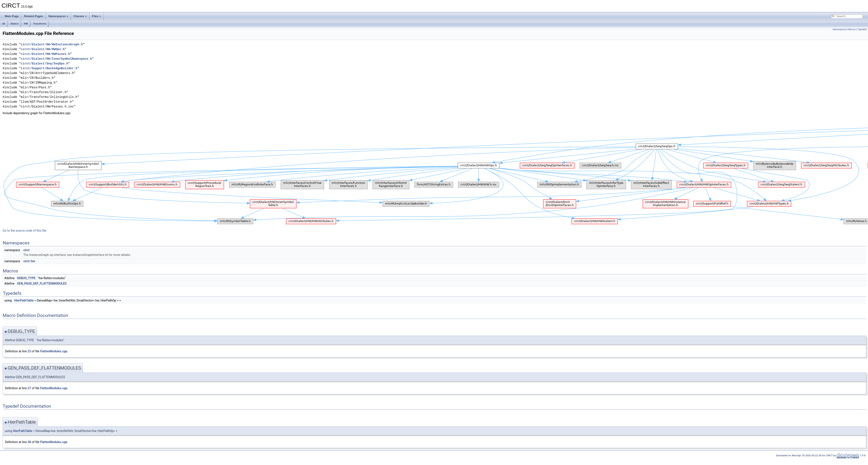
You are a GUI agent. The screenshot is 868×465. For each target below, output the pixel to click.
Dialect (15, 24)
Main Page (12, 16)
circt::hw (29, 261)
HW (26, 24)
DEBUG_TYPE (26, 278)
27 (29, 388)
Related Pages (34, 16)
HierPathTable (24, 300)
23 (29, 351)
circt (26, 250)
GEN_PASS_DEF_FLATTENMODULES (42, 284)
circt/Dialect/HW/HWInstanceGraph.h (52, 44)
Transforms (40, 24)
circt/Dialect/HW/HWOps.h (43, 49)
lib (4, 24)
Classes (80, 16)
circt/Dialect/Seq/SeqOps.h (44, 63)
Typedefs (862, 29)
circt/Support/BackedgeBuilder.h (49, 68)
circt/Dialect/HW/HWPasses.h (45, 54)
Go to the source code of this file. (25, 231)
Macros (852, 29)
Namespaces (58, 16)
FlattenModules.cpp (54, 351)
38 (29, 442)
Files (97, 16)
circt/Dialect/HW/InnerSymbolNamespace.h (56, 59)
